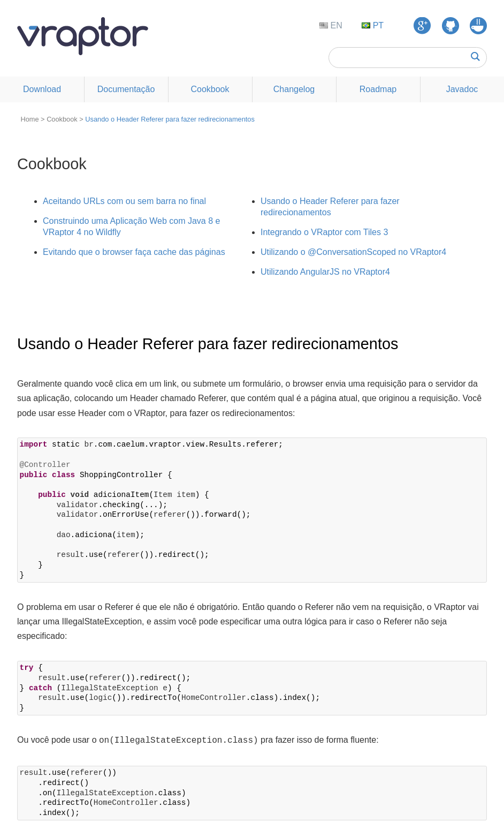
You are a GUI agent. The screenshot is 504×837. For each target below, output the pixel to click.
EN (335, 25)
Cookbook (210, 89)
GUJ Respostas (478, 26)
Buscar (475, 56)
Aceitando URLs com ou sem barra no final (124, 201)
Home (29, 119)
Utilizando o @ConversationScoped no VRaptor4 (353, 252)
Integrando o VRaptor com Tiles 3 (324, 232)
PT (377, 25)
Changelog (294, 89)
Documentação (126, 89)
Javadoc (462, 89)
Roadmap (378, 89)
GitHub (450, 26)
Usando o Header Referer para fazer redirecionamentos (170, 119)
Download (42, 89)
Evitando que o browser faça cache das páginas (134, 252)
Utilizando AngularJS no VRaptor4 (325, 272)
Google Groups (422, 26)
